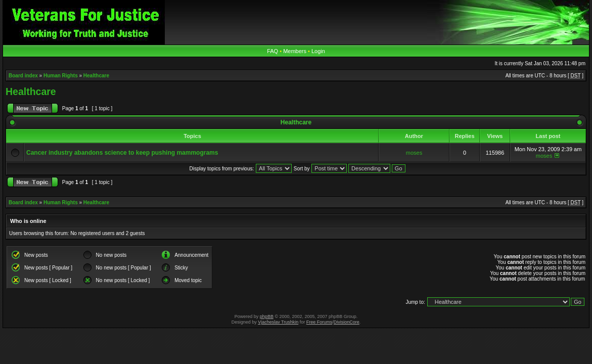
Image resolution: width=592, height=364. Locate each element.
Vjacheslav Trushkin (278, 322)
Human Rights (61, 76)
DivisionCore (347, 322)
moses (414, 153)
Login (318, 51)
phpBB (267, 316)
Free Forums (320, 322)
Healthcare (96, 76)
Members (295, 51)
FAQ (272, 51)
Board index (23, 76)
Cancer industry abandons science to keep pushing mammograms (122, 153)
